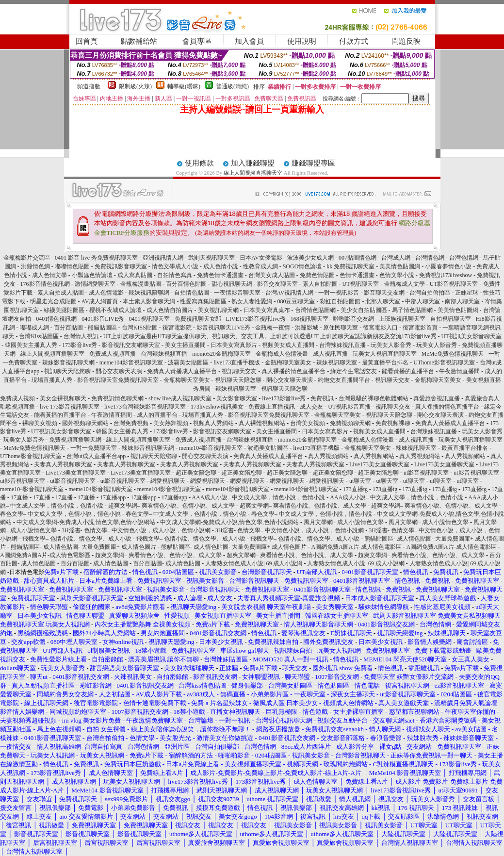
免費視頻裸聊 (393, 423)
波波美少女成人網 (310, 258)
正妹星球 (467, 293)
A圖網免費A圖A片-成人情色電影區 (357, 547)
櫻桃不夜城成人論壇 (115, 310)
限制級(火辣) (135, 86)
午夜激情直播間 (459, 371)
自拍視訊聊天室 (451, 319)
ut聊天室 (360, 481)
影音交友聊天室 (277, 284)
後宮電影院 (177, 328)
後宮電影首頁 (420, 328)
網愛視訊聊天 (168, 481)
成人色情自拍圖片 (170, 310)
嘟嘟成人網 (34, 328)
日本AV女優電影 (261, 258)
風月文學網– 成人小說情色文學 (344, 522)
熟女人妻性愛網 (252, 301)
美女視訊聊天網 (218, 310)
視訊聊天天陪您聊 (67, 371)
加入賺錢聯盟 (253, 163)
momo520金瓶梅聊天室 (221, 354)
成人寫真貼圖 (135, 275)
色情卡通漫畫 (357, 275)
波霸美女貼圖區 (188, 362)
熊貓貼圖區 (102, 328)
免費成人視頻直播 (113, 354)
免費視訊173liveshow (446, 275)
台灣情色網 (430, 258)
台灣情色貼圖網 (315, 310)
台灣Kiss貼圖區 (39, 336)
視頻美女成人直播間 (288, 345)
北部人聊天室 (383, 301)
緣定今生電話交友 (354, 371)
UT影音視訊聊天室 (454, 284)
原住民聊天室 (341, 328)
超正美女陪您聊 (196, 473)
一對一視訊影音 (339, 293)
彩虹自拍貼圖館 (340, 301)
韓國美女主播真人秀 (31, 345)
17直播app (113, 497)
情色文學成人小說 (175, 266)
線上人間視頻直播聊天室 (253, 173)
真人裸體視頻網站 (262, 423)
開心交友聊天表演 (119, 371)
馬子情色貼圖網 (412, 310)
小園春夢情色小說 (448, 266)
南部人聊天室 (462, 301)
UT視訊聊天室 (361, 284)
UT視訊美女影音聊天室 (471, 336)
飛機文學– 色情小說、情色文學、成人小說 (77, 539)
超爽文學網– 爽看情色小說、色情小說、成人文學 (171, 506)
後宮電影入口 (380, 328)
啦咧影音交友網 (354, 319)
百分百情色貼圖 (186, 284)
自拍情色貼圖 (192, 293)
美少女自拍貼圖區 (364, 310)
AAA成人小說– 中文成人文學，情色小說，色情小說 (258, 497)
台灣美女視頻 (308, 423)
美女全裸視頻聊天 (63, 398)
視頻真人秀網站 (213, 423)
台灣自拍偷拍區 (430, 293)
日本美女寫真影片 (234, 345)
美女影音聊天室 (237, 398)
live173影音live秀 (284, 398)
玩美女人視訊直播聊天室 (385, 354)
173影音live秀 (419, 336)
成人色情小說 (221, 266)
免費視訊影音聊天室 (121, 266)
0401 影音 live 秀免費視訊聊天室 (96, 258)
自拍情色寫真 (175, 275)
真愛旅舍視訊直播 (437, 398)
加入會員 (249, 41)
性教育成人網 (260, 266)
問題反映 (406, 41)
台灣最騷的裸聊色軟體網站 (374, 398)
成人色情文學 (49, 275)
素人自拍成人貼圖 (61, 293)
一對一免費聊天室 (94, 448)
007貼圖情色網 (358, 258)
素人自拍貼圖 (320, 284)
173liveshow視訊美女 (217, 407)
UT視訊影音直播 (349, 407)
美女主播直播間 (185, 345)
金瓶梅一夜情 (273, 328)
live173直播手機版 (237, 362)
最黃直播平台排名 (385, 362)
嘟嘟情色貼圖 (72, 266)
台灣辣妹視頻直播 (164, 354)
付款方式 (354, 41)
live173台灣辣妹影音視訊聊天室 (145, 407)
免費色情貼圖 (317, 275)
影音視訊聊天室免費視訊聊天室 (118, 380)
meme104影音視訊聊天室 (131, 362)
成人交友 (311, 407)
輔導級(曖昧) (184, 86)
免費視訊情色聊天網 (117, 398)
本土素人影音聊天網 (149, 301)
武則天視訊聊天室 (211, 258)
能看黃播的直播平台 (408, 371)
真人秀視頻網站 (328, 456)
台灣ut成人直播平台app (96, 456)
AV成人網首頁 (100, 301)
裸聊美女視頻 (40, 423)
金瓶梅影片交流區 (27, 258)
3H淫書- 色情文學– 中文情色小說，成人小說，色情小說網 (136, 530)
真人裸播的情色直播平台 (293, 371)
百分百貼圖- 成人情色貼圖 (94, 563)
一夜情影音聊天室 (237, 293)
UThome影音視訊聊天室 (444, 362)
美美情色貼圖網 (400, 266)
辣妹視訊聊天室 (337, 362)
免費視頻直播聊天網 (75, 440)
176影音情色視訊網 (45, 284)
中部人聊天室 (423, 301)
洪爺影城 (307, 328)
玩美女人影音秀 (391, 345)
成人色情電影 (106, 293)
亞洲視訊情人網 (163, 258)
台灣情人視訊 (81, 336)
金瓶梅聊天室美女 (288, 362)
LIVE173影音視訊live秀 (256, 319)
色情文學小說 (397, 275)
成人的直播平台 (157, 415)
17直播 (19, 497)
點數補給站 (139, 41)
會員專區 (197, 41)
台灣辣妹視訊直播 (342, 345)
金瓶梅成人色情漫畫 (282, 354)
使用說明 (302, 41)
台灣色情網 (464, 258)
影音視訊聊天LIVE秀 (223, 328)
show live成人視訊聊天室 (180, 398)
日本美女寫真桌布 (267, 310)
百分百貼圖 (68, 328)
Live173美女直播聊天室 (379, 464)
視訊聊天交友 (239, 371)
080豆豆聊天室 (296, 301)
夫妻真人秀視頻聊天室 (63, 464)
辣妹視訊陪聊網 (149, 293)
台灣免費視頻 (131, 423)
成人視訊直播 (330, 354)
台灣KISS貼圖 (140, 328)
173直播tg (355, 489)
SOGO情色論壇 (302, 266)
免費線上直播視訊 (272, 407)
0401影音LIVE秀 (103, 319)
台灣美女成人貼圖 (272, 275)
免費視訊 (322, 398)
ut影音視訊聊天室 (426, 473)
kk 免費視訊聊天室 (350, 266)
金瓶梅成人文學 (405, 284)
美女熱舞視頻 (171, 423)
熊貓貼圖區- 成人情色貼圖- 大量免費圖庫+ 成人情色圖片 (83, 547)
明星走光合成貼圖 (53, 301)
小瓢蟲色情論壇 (92, 275)
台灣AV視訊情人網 (290, 293)
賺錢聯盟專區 (313, 163)
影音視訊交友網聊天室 (131, 345)
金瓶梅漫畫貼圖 (141, 284)
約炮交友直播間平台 (344, 380)
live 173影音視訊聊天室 (70, 407)
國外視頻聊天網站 (85, 423)
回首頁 (87, 41)
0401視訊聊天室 (149, 319)
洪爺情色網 (35, 266)
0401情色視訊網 (56, 319)
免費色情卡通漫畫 (220, 275)
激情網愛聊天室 (95, 284)
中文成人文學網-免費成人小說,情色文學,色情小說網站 (86, 522)
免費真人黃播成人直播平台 (182, 371)
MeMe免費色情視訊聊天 (453, 354)
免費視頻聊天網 (350, 423)
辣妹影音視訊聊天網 (68, 362)
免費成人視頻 (17, 398)
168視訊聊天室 (309, 319)
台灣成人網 (396, 258)
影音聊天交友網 (384, 293)
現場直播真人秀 (52, 380)
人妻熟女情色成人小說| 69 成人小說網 (254, 563)
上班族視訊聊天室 (402, 319)
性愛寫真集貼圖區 (203, 301)
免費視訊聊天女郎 (198, 319)
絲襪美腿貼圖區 (64, 310)
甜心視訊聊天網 (232, 284)
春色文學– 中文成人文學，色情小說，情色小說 (60, 514)
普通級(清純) (232, 86)
